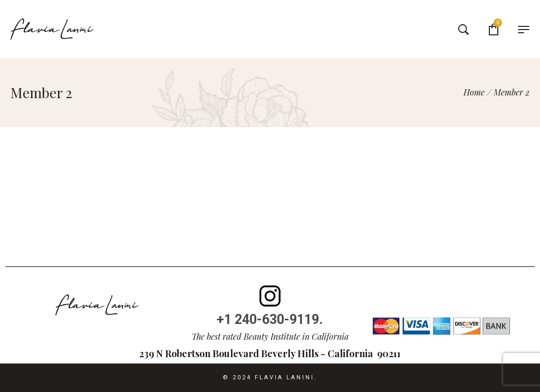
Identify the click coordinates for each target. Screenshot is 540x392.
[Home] (474, 92)
